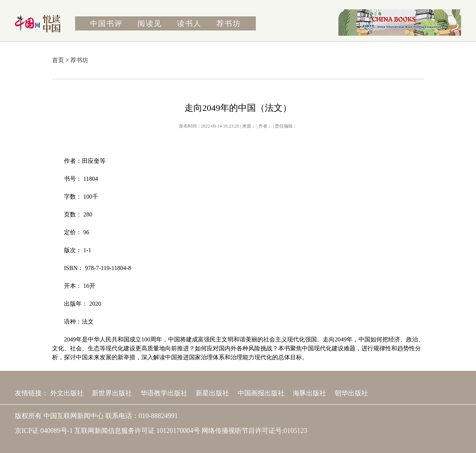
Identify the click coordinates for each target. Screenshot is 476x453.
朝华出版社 (351, 393)
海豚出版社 (309, 393)
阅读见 (150, 23)
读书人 (189, 23)
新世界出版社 (112, 393)
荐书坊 (229, 23)
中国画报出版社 (261, 393)
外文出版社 (67, 393)
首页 (58, 60)
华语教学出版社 (164, 393)
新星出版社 (212, 393)
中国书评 (106, 23)
